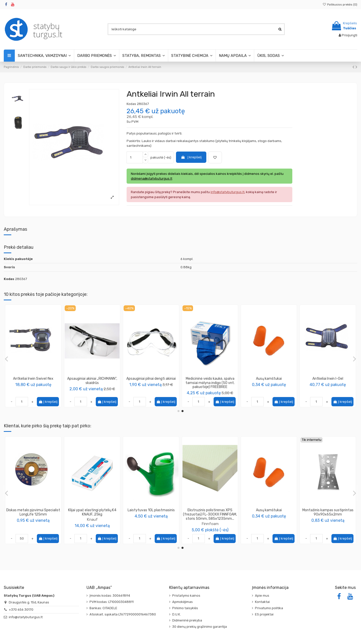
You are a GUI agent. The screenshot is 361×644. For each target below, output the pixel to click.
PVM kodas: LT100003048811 (112, 602)
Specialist (92, 515)
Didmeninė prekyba (187, 620)
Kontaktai (262, 602)
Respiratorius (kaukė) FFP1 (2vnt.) (151, 381)
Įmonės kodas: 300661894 (110, 596)
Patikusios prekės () (340, 5)
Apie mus (262, 596)
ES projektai (264, 614)
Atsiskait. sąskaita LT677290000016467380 (123, 614)
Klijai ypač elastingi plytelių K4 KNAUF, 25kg (328, 512)
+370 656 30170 (21, 610)
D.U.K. (176, 614)
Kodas (131, 104)
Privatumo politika (269, 608)
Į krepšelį (191, 157)
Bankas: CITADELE (103, 608)
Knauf (328, 519)
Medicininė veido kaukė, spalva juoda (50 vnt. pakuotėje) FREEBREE (33, 383)
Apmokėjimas (183, 602)
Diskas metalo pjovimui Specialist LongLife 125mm (269, 512)
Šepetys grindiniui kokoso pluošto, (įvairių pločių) (210, 512)
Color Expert (151, 388)
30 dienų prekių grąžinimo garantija (200, 627)
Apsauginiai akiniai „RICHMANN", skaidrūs (328, 381)
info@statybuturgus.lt (26, 617)
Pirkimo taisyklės (185, 608)
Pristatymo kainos (186, 596)
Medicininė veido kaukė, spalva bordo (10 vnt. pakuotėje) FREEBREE (210, 383)
